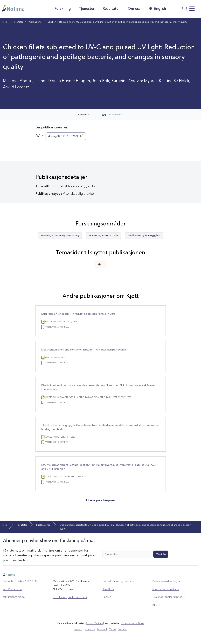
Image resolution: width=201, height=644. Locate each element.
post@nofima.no (12, 589)
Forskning (63, 9)
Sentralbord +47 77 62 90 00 (20, 581)
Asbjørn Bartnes (94, 623)
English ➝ (108, 597)
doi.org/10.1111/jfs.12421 (66, 136)
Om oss (134, 9)
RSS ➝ (156, 605)
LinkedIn (78, 629)
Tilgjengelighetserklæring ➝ (169, 597)
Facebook (102, 629)
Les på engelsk (113, 115)
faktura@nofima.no (14, 597)
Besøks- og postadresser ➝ (70, 597)
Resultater (111, 9)
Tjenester (87, 9)
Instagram (90, 629)
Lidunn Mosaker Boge (132, 623)
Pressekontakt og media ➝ (118, 581)
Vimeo (112, 629)
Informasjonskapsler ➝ (166, 589)
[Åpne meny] (184, 10)
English (157, 9)
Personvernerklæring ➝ (166, 581)
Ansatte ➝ (108, 589)
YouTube (123, 629)
